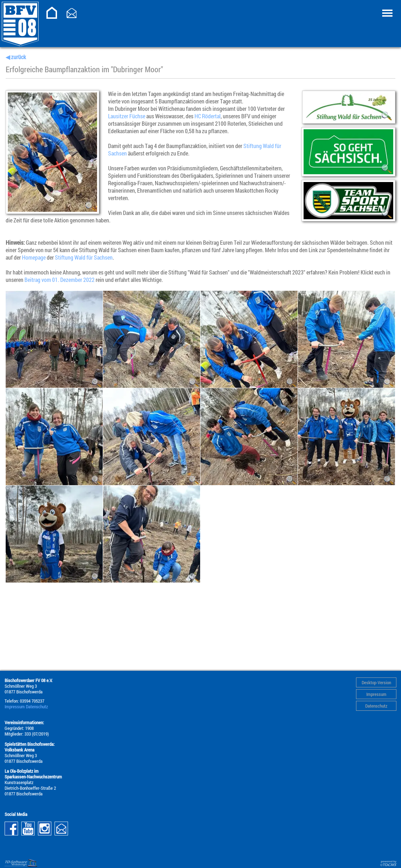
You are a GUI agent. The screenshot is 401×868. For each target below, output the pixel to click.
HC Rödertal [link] (208, 116)
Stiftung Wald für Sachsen (84, 257)
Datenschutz (376, 706)
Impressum (376, 694)
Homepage (34, 257)
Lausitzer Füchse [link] (127, 116)
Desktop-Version (376, 682)
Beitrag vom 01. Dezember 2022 (60, 280)
